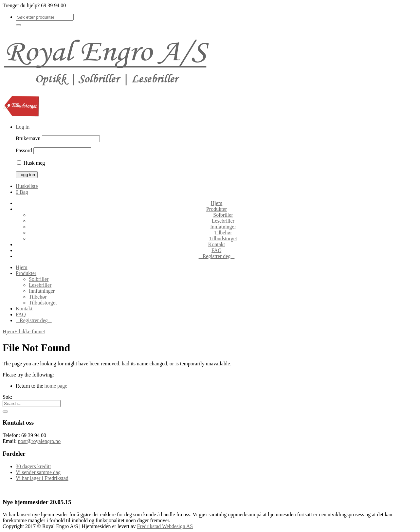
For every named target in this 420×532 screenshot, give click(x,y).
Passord (24, 150)
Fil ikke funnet (30, 331)
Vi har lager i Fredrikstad (42, 478)
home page (56, 386)
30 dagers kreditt (33, 466)
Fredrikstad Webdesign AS (165, 526)
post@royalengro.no (39, 441)
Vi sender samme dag (38, 472)
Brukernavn (28, 138)
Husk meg (31, 163)
